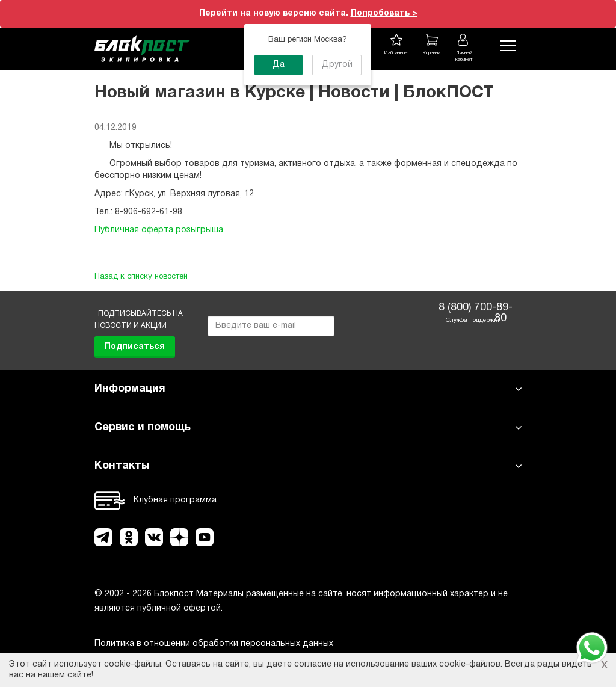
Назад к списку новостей (141, 277)
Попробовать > (384, 14)
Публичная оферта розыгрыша (159, 230)
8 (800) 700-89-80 (473, 310)
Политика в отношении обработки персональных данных (214, 644)
